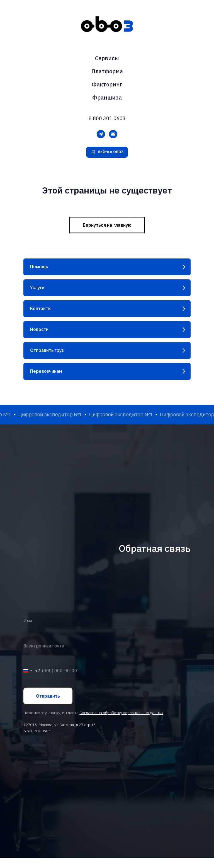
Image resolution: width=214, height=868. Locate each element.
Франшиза (107, 97)
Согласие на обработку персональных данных (121, 748)
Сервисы (107, 58)
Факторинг (107, 84)
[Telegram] (101, 134)
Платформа (107, 71)
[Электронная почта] (113, 134)
